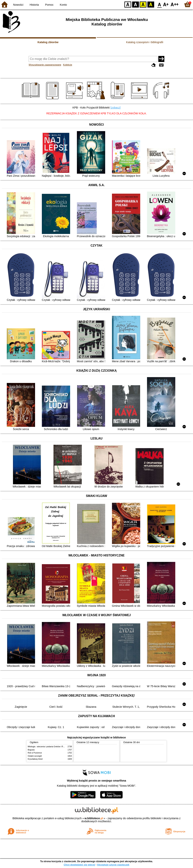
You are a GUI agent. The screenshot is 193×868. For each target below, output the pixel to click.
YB (143, 4)
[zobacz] (116, 108)
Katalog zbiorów (48, 42)
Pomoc (49, 5)
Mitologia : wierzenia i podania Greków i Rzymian (48, 747)
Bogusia (31, 750)
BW (136, 4)
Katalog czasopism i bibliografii (145, 42)
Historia (34, 5)
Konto (63, 5)
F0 (159, 4)
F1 (166, 4)
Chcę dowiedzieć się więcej (79, 865)
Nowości (18, 5)
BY (151, 4)
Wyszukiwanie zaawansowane (45, 65)
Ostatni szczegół (35, 756)
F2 (175, 4)
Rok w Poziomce (35, 753)
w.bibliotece (94, 818)
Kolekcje (67, 65)
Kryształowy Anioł (35, 759)
